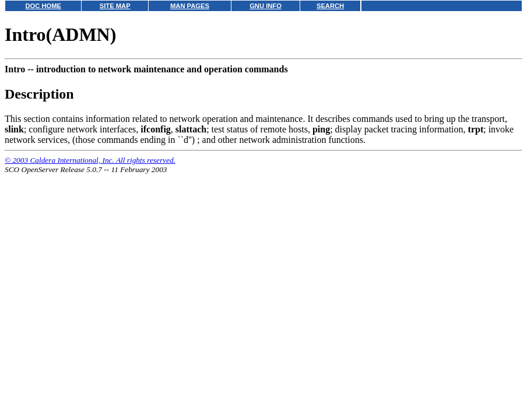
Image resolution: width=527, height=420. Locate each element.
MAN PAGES (190, 6)
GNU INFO (266, 6)
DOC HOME (43, 6)
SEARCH (330, 6)
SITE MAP (115, 6)
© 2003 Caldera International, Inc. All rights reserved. (90, 160)
